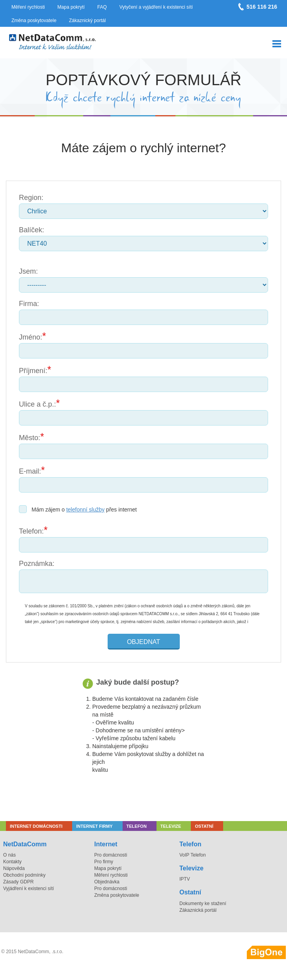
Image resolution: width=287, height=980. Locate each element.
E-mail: (30, 471)
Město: (30, 438)
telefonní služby (85, 510)
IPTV (185, 879)
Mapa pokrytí (71, 7)
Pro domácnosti (111, 855)
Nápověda (14, 868)
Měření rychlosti (28, 7)
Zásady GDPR (18, 882)
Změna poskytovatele (34, 21)
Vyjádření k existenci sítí (29, 889)
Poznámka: (37, 564)
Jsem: (28, 271)
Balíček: (32, 230)
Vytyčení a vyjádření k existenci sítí (156, 7)
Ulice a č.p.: (37, 404)
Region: (31, 198)
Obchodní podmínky (24, 875)
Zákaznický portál (87, 21)
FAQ (102, 7)
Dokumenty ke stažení (203, 903)
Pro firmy (104, 862)
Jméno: (31, 337)
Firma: (29, 304)
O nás (9, 855)
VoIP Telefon (193, 855)
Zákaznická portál (198, 910)
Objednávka (107, 882)
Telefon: (31, 531)
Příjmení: (33, 371)
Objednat (143, 642)
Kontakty (12, 862)
